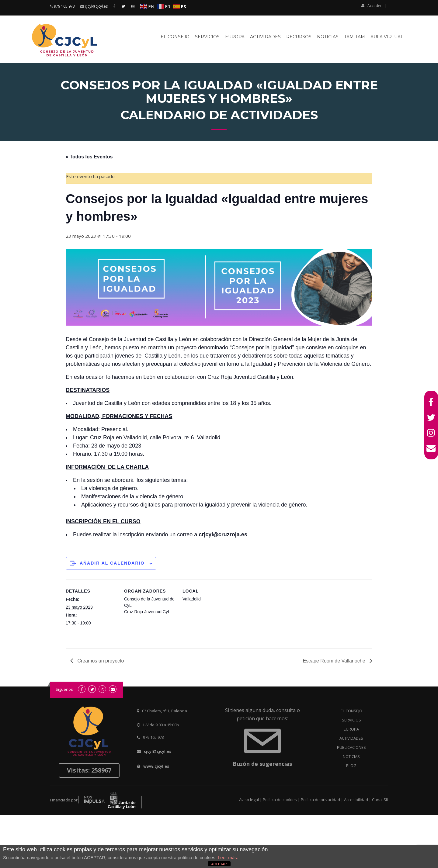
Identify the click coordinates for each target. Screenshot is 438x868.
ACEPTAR (219, 864)
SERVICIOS (351, 720)
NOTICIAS (351, 756)
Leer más (227, 858)
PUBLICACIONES (351, 747)
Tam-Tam (355, 37)
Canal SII (380, 800)
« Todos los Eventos (89, 157)
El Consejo (175, 37)
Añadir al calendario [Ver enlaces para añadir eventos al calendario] (112, 563)
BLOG (351, 766)
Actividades (265, 37)
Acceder (372, 5)
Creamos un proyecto (100, 661)
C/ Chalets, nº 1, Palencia (165, 711)
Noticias (328, 37)
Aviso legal (249, 800)
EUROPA (351, 729)
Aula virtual (387, 37)
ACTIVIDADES (351, 738)
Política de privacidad (320, 800)
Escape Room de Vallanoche (335, 661)
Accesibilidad (356, 800)
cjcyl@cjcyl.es (96, 6)
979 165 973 (64, 6)
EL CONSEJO (351, 711)
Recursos (299, 37)
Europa (235, 37)
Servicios (207, 37)
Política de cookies (280, 800)
